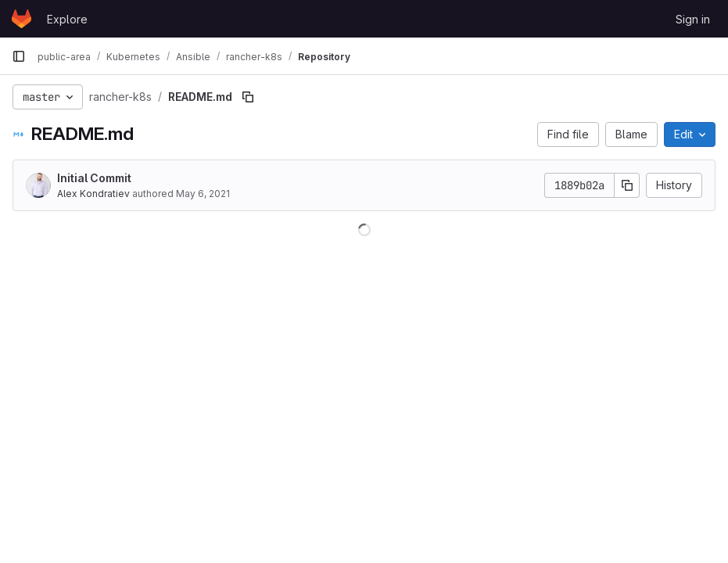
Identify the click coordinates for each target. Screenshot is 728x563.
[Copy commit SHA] (627, 185)
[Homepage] (22, 19)
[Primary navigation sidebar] (19, 56)
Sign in (693, 19)
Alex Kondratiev (93, 194)
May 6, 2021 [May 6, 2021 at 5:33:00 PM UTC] (203, 194)
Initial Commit (94, 178)
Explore (67, 19)
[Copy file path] (248, 97)
